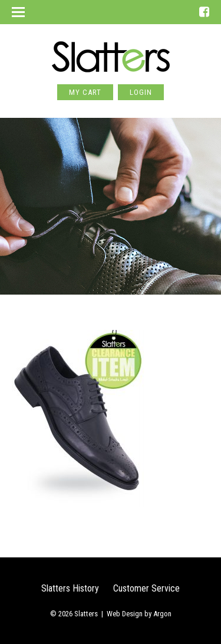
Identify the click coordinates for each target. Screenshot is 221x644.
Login (141, 92)
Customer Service (146, 588)
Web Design (125, 614)
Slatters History (70, 588)
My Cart (85, 92)
